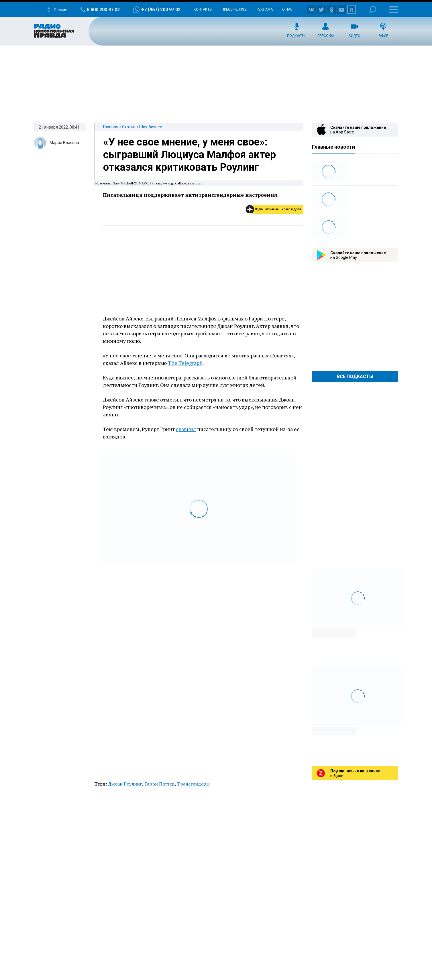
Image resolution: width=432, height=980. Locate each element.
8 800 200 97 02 (103, 10)
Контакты (203, 9)
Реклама (265, 9)
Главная (111, 127)
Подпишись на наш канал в (278, 209)
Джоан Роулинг (125, 784)
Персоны (326, 36)
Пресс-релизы (234, 9)
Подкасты (297, 36)
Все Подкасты (355, 376)
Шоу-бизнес (151, 127)
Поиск (373, 10)
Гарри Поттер (160, 784)
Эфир (383, 36)
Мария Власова (64, 143)
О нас (287, 9)
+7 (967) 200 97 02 (161, 10)
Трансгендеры (193, 784)
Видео (355, 36)
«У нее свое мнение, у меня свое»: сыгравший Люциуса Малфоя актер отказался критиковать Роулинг (190, 155)
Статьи (129, 127)
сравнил (186, 429)
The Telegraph (185, 363)
